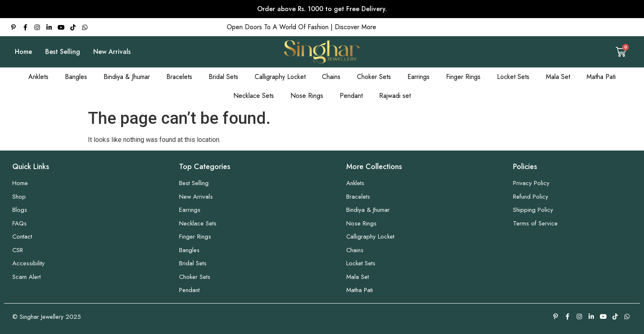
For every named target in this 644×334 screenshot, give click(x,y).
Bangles (76, 77)
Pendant (351, 96)
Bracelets (179, 77)
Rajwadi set (395, 96)
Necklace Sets (254, 96)
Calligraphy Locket (280, 77)
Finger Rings (463, 77)
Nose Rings (307, 96)
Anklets (38, 77)
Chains (331, 77)
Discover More (355, 27)
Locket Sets (513, 77)
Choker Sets (374, 77)
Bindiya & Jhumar (127, 77)
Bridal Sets (223, 77)
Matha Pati (601, 77)
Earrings (419, 77)
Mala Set (558, 77)
